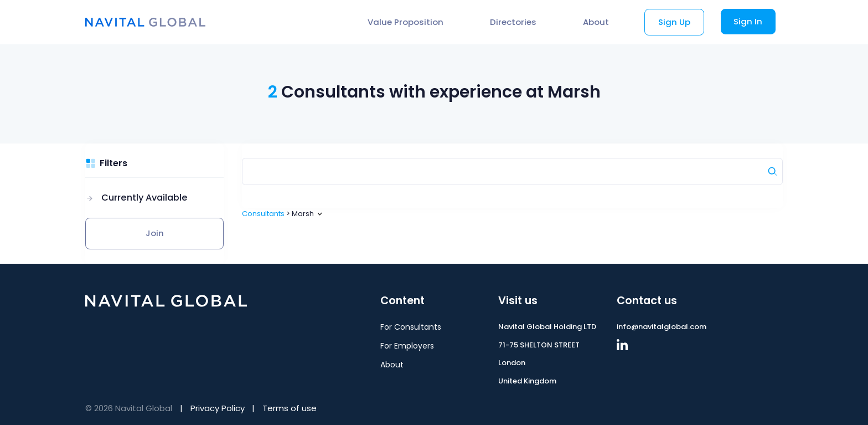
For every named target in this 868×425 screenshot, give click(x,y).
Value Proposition (405, 22)
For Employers (407, 346)
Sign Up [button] (674, 22)
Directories (513, 22)
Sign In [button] (748, 21)
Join (155, 233)
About (596, 22)
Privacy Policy (218, 408)
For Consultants (411, 327)
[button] (136, 198)
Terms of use (290, 408)
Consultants (263, 214)
